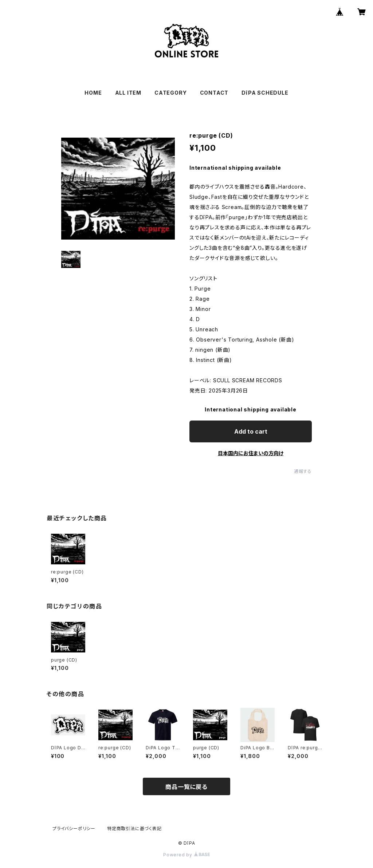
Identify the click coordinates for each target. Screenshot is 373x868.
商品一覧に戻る (186, 787)
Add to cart (251, 431)
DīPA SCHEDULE (265, 93)
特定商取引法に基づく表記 (134, 828)
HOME (93, 93)
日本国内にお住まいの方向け (251, 453)
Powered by (186, 855)
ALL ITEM (128, 93)
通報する (303, 471)
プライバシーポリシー (74, 828)
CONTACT (214, 93)
